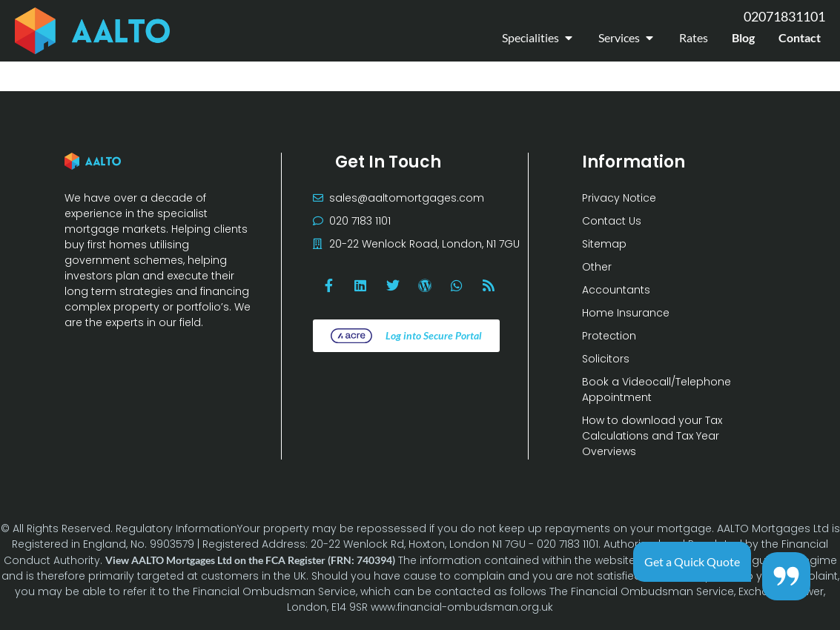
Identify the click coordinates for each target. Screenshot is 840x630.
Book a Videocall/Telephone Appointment (657, 389)
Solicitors (606, 359)
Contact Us (612, 221)
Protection (609, 336)
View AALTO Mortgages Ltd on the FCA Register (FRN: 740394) (250, 560)
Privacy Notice (619, 198)
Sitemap (604, 244)
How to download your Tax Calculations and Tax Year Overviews (652, 436)
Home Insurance (626, 313)
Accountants (616, 290)
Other (597, 267)
